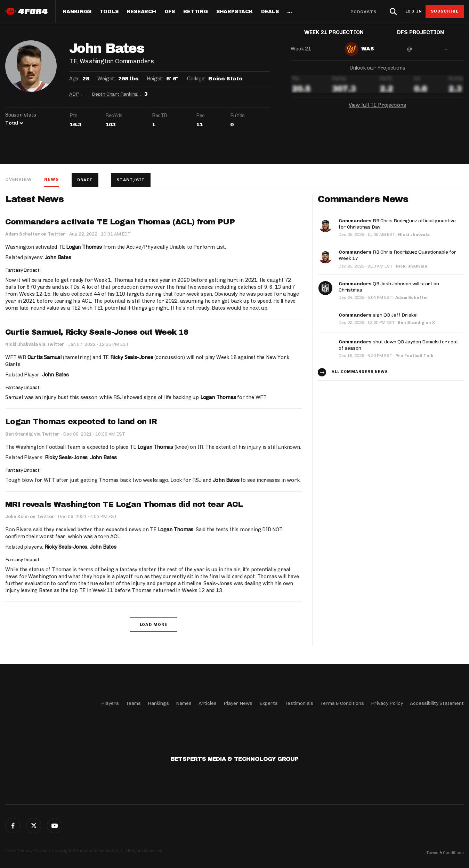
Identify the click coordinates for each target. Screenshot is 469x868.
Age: (74, 79)
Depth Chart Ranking (115, 94)
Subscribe (445, 11)
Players (110, 703)
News (51, 179)
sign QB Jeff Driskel (378, 314)
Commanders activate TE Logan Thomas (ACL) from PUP (120, 222)
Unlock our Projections (377, 73)
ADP (74, 94)
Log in (414, 11)
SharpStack (234, 12)
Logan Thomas (84, 247)
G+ (55, 826)
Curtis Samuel (45, 357)
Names (184, 703)
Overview (18, 179)
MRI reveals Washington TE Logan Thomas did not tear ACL (124, 504)
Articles (208, 703)
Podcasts (364, 12)
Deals (270, 12)
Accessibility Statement (437, 703)
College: (196, 79)
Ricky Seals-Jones (132, 357)
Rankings (77, 12)
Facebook (13, 826)
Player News (238, 703)
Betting (196, 12)
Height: (155, 79)
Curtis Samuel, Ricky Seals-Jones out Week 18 (97, 332)
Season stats (21, 115)
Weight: (106, 79)
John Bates (58, 257)
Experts (269, 703)
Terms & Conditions (342, 703)
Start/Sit (131, 180)
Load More (153, 624)
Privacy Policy (387, 703)
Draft (85, 180)
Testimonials (299, 703)
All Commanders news (360, 370)
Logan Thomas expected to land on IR (81, 422)
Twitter (34, 826)
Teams (133, 703)
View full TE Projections (377, 110)
